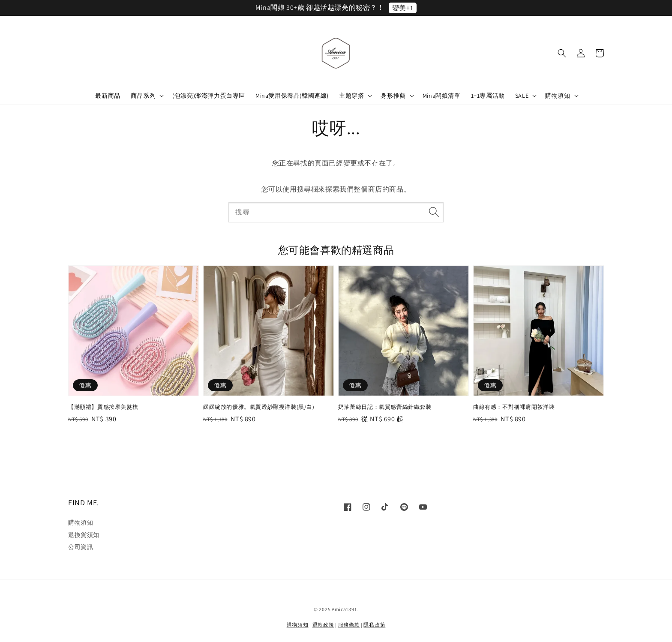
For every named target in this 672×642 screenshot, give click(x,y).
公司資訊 (81, 547)
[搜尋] (434, 212)
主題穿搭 (351, 96)
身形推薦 (393, 96)
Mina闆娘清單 (442, 96)
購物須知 (558, 96)
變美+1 (403, 8)
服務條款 (349, 625)
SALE (522, 96)
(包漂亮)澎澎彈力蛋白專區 (209, 96)
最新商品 (108, 96)
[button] (562, 53)
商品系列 (143, 96)
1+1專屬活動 (488, 96)
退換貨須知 (84, 535)
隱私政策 (374, 625)
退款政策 (323, 625)
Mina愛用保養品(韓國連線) (292, 96)
